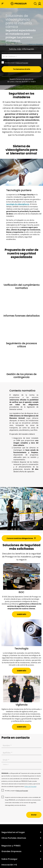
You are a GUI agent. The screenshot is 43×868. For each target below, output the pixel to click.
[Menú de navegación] (3, 4)
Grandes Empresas (11, 851)
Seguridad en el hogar (13, 832)
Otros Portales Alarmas (14, 838)
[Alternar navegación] (35, 4)
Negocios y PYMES (11, 846)
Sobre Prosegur (9, 859)
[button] (39, 4)
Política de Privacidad (22, 63)
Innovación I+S (9, 865)
